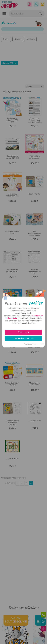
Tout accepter (23, 332)
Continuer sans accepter (34, 344)
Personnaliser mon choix (23, 338)
